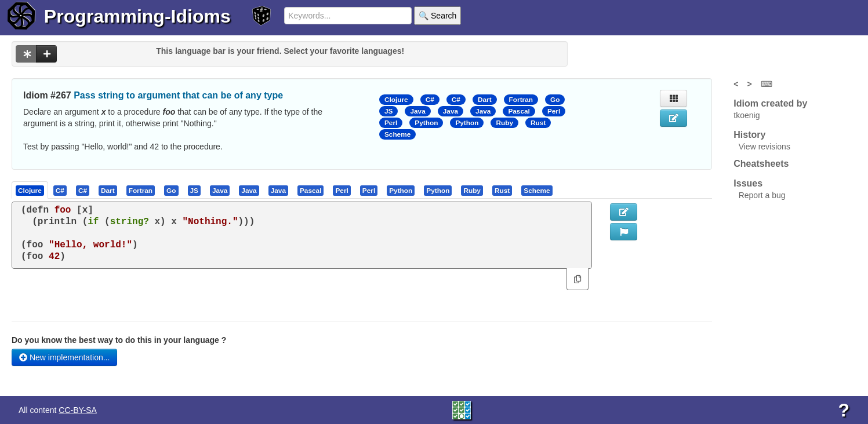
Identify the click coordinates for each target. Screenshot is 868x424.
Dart (485, 100)
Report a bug (762, 195)
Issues (748, 183)
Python (426, 123)
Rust (538, 123)
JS (388, 111)
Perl (554, 111)
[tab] (30, 190)
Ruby (504, 123)
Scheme (397, 134)
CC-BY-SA (78, 410)
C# (430, 100)
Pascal (519, 111)
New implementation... (64, 357)
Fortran (521, 100)
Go (555, 100)
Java (417, 111)
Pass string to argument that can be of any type (178, 95)
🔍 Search (437, 16)
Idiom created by (770, 103)
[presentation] (30, 190)
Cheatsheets (761, 164)
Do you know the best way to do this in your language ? (119, 340)
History (749, 135)
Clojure (396, 100)
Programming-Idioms (137, 16)
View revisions (765, 147)
